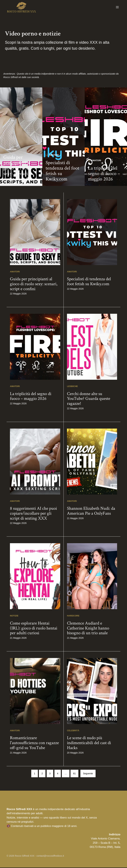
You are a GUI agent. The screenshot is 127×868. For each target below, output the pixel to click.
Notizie (14, 616)
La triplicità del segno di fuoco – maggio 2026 (104, 174)
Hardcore (73, 616)
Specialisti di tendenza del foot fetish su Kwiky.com (62, 171)
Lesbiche (72, 387)
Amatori (11, 150)
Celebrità (73, 731)
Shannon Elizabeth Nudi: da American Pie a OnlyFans (91, 511)
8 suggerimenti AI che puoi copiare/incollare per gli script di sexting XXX (33, 514)
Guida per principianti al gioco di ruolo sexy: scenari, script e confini (18, 169)
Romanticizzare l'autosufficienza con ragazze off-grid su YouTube (34, 743)
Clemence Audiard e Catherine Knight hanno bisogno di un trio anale (88, 629)
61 (74, 774)
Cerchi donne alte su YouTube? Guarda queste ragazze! (89, 399)
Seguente (88, 774)
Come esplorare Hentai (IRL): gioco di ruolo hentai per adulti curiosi (34, 629)
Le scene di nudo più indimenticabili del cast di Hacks (89, 743)
